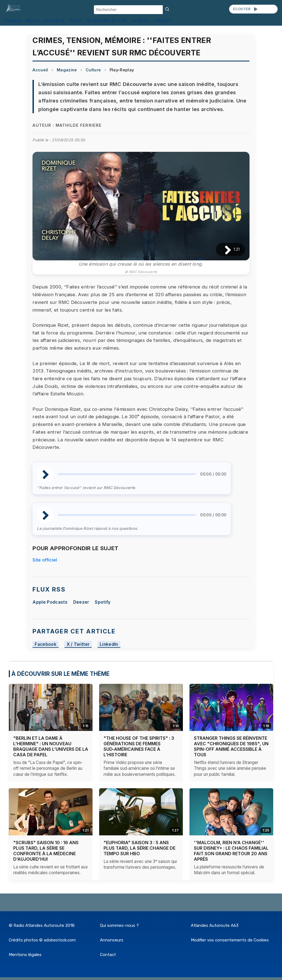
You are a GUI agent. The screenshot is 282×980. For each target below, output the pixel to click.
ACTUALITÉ (54, 21)
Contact (108, 955)
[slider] (127, 474)
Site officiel (45, 560)
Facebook (46, 644)
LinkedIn (109, 644)
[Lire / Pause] (223, 249)
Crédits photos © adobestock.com (42, 940)
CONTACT (162, 21)
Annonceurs (112, 940)
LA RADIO (140, 21)
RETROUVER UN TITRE (107, 21)
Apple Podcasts (50, 602)
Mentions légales (25, 955)
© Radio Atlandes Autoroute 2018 (42, 925)
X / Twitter (78, 644)
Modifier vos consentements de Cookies (230, 940)
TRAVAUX (13, 21)
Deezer (81, 602)
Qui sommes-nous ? (119, 925)
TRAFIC (75, 21)
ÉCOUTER (246, 9)
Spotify (103, 602)
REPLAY (33, 21)
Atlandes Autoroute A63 (215, 925)
